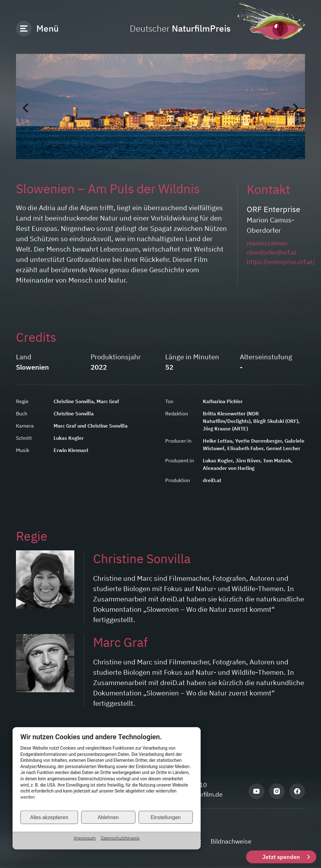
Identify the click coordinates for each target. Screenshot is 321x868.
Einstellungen (166, 817)
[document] (107, 771)
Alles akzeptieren (49, 817)
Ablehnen (108, 817)
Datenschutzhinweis (120, 838)
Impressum (85, 838)
